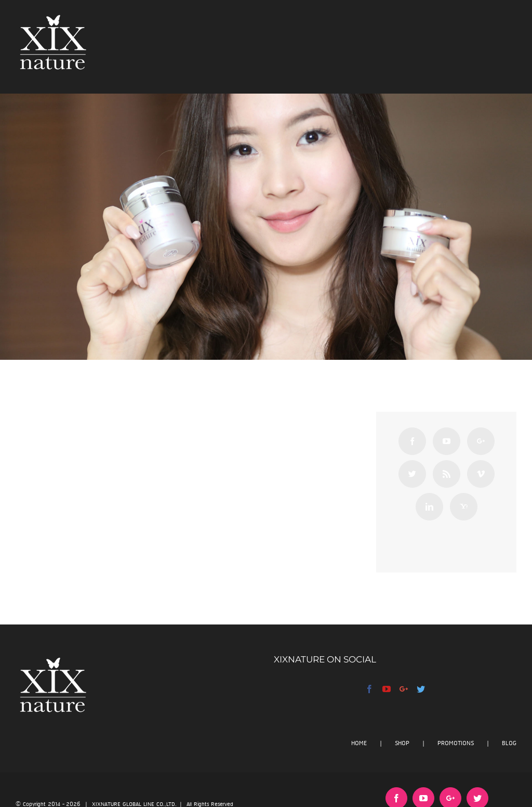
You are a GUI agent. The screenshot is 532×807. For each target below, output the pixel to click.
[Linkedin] (429, 507)
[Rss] (447, 474)
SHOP (402, 743)
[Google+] (481, 441)
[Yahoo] (464, 507)
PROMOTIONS (456, 743)
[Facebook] (412, 441)
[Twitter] (412, 474)
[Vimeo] (481, 474)
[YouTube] (447, 441)
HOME (359, 743)
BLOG (509, 743)
